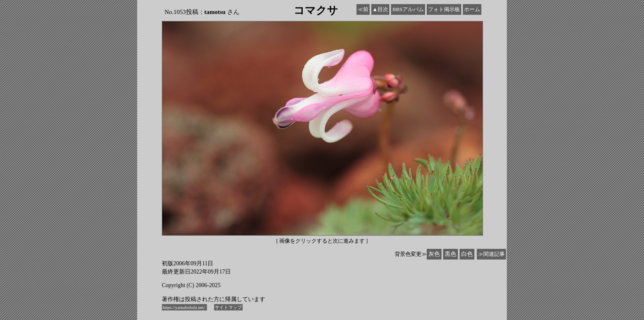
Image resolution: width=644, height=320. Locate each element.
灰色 (434, 254)
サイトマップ (228, 307)
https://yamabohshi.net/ (184, 307)
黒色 (451, 254)
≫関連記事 (491, 254)
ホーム (472, 9)
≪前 (363, 9)
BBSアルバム (408, 9)
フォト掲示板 (444, 9)
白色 (467, 254)
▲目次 (381, 9)
